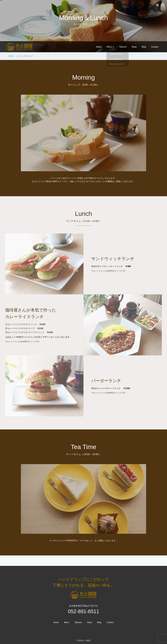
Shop (133, 47)
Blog (143, 47)
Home (96, 47)
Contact (154, 47)
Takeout (121, 47)
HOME (11, 56)
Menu (108, 47)
